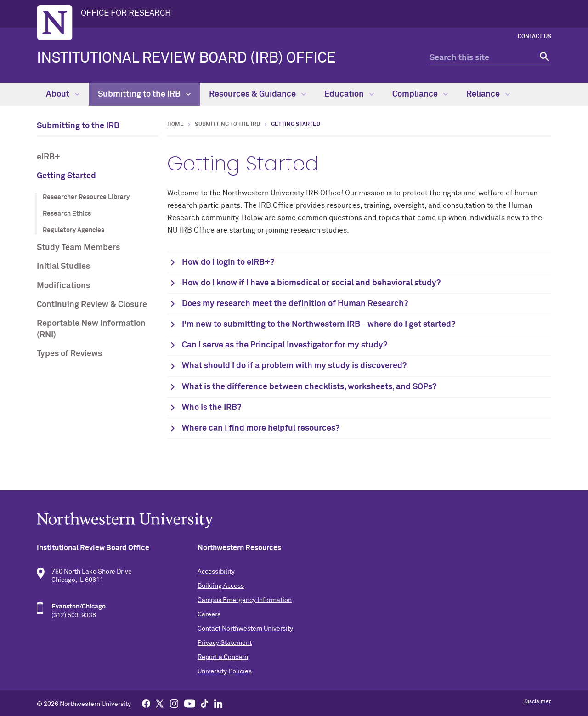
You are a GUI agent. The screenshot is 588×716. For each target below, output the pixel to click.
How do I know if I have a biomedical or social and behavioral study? (311, 283)
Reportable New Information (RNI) (91, 329)
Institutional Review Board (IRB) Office (186, 58)
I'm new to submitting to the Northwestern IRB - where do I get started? (319, 324)
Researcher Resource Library (86, 197)
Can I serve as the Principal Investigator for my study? (285, 345)
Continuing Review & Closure (92, 305)
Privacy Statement (225, 643)
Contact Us (534, 37)
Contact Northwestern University (245, 629)
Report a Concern (223, 657)
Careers (209, 614)
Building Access (221, 586)
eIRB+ (48, 157)
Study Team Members (78, 248)
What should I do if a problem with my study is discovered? (294, 366)
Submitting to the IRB (144, 94)
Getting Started (66, 176)
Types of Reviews (69, 354)
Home (175, 125)
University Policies (225, 671)
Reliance (488, 94)
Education (349, 94)
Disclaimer (538, 702)
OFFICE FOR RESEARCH (126, 13)
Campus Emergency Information (245, 600)
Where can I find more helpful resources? (261, 428)
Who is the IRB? (212, 408)
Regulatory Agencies (73, 230)
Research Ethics (67, 214)
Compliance (420, 94)
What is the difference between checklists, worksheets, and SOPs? (309, 387)
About (63, 94)
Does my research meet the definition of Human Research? (295, 304)
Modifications (63, 286)
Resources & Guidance (257, 94)
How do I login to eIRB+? (228, 262)
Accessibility (216, 572)
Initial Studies (63, 267)
